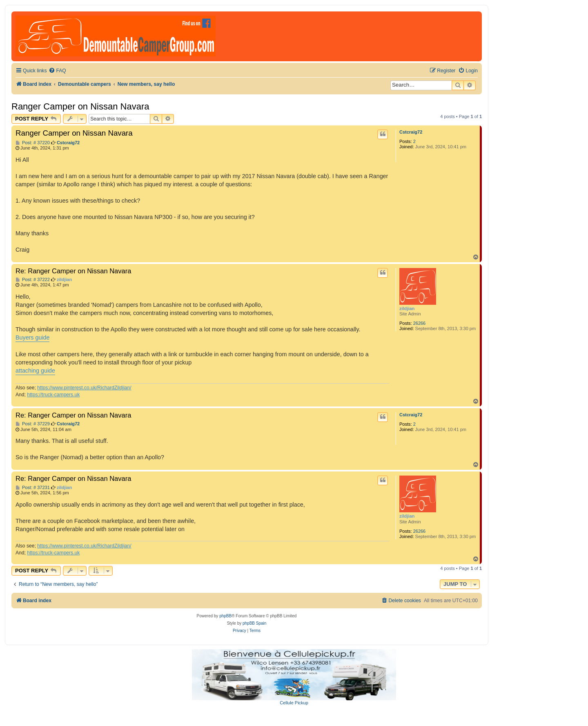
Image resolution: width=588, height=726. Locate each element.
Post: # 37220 (33, 143)
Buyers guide (32, 337)
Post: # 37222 (33, 280)
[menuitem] (57, 71)
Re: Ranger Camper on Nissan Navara (73, 271)
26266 (420, 323)
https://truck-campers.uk (53, 395)
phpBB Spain (254, 623)
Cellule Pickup (294, 703)
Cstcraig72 (411, 132)
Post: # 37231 (33, 488)
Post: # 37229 (33, 424)
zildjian (407, 308)
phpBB (225, 616)
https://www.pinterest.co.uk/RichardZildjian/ (84, 388)
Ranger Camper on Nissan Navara (80, 106)
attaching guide (35, 371)
